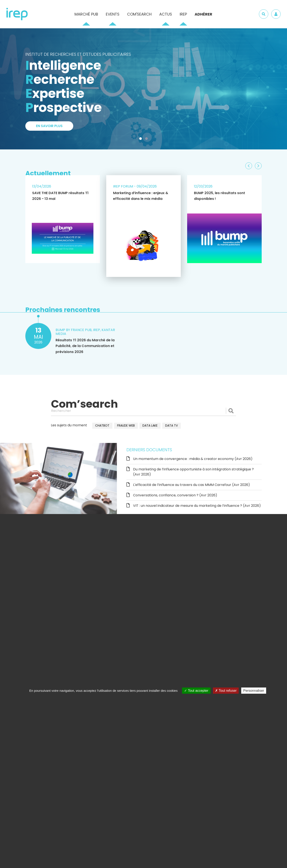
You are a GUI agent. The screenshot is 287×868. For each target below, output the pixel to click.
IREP (183, 14)
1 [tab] (141, 139)
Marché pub (86, 14)
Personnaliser (254, 691)
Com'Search (139, 14)
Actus (166, 14)
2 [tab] (147, 139)
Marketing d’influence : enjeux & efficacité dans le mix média (141, 196)
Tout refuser (226, 691)
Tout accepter (196, 691)
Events (113, 14)
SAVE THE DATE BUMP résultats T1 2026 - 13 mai (60, 196)
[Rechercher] (143, 411)
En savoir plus (49, 126)
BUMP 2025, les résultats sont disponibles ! (220, 196)
